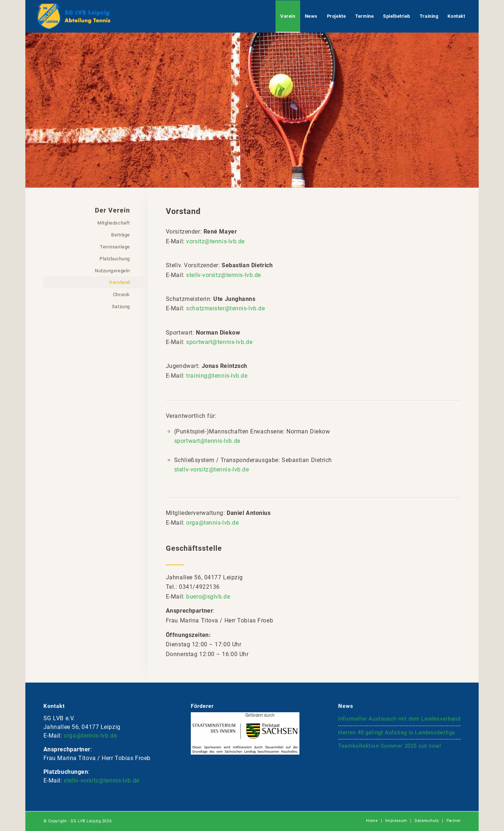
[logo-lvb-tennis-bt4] (74, 16)
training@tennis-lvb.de (217, 376)
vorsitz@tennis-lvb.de (215, 241)
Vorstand (119, 282)
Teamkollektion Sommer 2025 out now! (390, 746)
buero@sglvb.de (208, 597)
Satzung (121, 307)
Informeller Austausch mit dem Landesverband (399, 719)
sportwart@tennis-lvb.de (219, 342)
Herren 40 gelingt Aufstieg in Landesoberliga (397, 733)
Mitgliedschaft (114, 223)
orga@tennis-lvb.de (212, 523)
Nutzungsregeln (112, 271)
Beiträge (120, 235)
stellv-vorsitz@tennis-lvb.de (224, 275)
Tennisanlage (115, 247)
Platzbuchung (115, 259)
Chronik (121, 295)
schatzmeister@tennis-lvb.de (225, 308)
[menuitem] (288, 16)
